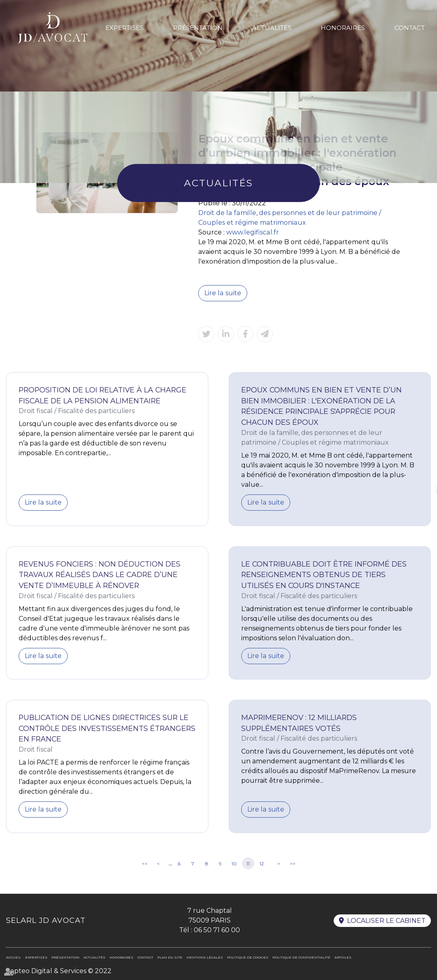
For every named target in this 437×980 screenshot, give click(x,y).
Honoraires (343, 28)
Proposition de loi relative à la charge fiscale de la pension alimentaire (103, 395)
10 (234, 864)
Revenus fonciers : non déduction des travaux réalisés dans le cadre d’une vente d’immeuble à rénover (100, 575)
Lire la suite (223, 293)
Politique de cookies (248, 957)
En (416, 18)
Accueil (14, 957)
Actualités (272, 28)
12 (262, 864)
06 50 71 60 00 (217, 930)
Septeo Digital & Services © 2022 (59, 971)
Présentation (198, 28)
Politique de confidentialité (301, 957)
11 (248, 864)
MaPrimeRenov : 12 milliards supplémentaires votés (299, 723)
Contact (410, 28)
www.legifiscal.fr (252, 232)
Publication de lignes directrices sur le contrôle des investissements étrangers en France (107, 728)
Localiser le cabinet (386, 921)
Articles (343, 957)
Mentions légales (205, 957)
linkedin (421, 490)
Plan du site (170, 957)
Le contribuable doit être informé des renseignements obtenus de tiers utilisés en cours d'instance (324, 575)
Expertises (124, 28)
